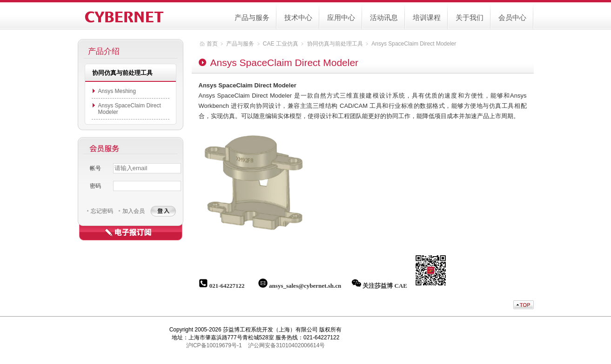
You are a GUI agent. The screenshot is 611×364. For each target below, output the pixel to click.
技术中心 (298, 17)
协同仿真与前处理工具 (335, 44)
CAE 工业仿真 (281, 44)
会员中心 (512, 17)
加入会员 (134, 211)
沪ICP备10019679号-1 (214, 345)
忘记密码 (102, 211)
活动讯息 (384, 17)
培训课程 (427, 17)
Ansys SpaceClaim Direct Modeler (414, 44)
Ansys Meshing (117, 91)
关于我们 (470, 17)
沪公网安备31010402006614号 (286, 345)
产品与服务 (252, 17)
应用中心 (341, 17)
